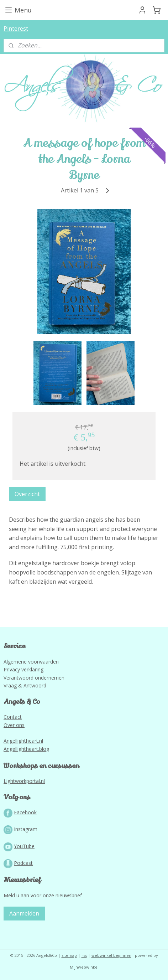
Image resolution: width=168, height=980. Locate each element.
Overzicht (27, 494)
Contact (13, 717)
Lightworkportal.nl (24, 781)
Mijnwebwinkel (84, 967)
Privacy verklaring (23, 669)
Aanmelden (24, 913)
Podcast (23, 863)
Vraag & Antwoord (25, 685)
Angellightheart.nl (23, 741)
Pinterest (16, 29)
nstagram (26, 829)
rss (84, 955)
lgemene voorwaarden (33, 662)
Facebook (25, 812)
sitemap (69, 955)
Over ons (14, 725)
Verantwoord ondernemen (34, 678)
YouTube (24, 846)
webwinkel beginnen (111, 955)
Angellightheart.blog (26, 749)
